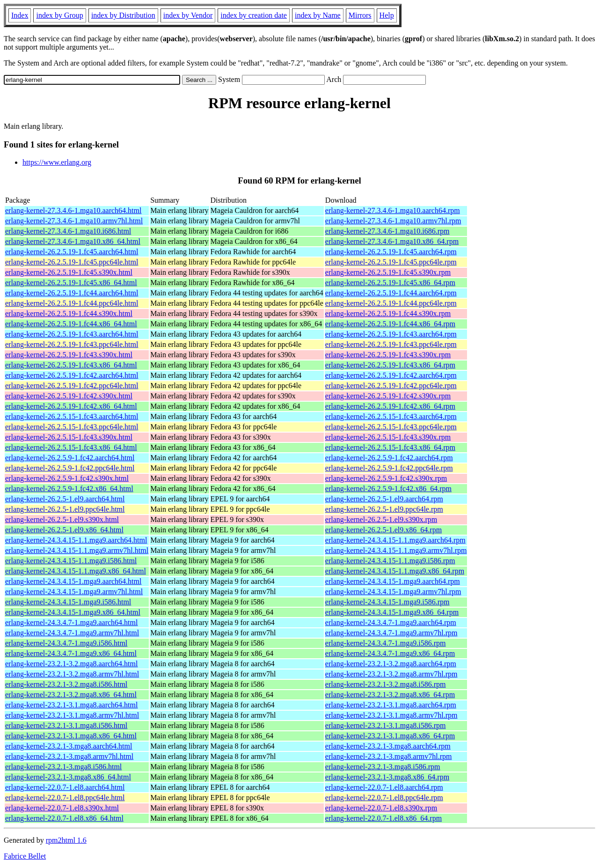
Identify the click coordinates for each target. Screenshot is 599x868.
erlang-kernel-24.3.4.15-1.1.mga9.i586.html (71, 561)
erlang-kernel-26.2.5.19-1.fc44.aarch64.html (72, 293)
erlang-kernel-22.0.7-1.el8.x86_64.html (64, 818)
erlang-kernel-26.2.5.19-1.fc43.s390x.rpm (388, 355)
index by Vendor (188, 15)
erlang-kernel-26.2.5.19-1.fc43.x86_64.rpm (390, 365)
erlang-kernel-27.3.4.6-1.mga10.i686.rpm (387, 231)
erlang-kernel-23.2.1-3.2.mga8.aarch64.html (71, 664)
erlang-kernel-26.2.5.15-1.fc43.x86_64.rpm (390, 447)
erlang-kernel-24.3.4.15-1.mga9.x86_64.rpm (392, 612)
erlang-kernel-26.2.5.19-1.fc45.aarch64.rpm (391, 252)
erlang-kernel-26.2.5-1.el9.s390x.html (62, 519)
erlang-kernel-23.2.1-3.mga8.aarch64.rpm (388, 746)
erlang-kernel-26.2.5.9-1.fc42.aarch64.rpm (389, 458)
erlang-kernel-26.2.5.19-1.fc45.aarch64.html (72, 252)
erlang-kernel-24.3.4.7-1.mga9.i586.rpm (386, 643)
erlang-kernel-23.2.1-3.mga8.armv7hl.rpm (389, 756)
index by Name (318, 15)
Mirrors (360, 15)
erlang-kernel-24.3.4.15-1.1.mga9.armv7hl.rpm (396, 550)
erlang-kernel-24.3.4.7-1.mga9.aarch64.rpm (391, 622)
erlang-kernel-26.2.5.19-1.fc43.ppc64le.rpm (391, 344)
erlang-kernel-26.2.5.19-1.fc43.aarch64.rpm (391, 334)
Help (387, 15)
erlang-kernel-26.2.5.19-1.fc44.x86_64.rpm (390, 324)
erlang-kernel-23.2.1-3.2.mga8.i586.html (66, 684)
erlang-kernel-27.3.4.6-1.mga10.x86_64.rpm (392, 241)
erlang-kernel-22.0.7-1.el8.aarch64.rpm (384, 787)
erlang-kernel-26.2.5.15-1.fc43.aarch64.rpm (391, 416)
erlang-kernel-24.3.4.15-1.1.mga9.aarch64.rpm (395, 540)
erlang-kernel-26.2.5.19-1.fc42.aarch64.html (72, 375)
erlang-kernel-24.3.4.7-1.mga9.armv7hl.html (72, 633)
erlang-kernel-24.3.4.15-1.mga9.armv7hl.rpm (393, 592)
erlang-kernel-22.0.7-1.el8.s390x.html (62, 808)
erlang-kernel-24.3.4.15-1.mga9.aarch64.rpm (393, 581)
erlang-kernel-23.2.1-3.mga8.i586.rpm (383, 767)
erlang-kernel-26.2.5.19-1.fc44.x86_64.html (71, 324)
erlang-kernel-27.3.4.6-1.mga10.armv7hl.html (74, 221)
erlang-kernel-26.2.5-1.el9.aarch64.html (65, 499)
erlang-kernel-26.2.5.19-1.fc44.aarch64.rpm (391, 293)
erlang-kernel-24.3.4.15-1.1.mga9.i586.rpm (390, 561)
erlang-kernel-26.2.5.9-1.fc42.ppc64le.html (70, 468)
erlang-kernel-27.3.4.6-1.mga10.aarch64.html (73, 210)
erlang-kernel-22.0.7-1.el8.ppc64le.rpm (384, 798)
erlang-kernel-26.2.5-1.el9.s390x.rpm (381, 519)
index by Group (59, 15)
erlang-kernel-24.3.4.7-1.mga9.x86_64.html (71, 653)
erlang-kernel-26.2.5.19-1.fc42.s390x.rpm (388, 396)
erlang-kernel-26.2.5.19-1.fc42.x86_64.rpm (390, 406)
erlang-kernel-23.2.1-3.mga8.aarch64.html (69, 746)
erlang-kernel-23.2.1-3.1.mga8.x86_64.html (71, 736)
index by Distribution (123, 15)
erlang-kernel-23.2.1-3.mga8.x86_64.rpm (387, 777)
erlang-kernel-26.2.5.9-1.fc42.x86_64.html (69, 489)
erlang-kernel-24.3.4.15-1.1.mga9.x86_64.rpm (395, 571)
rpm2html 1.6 (66, 840)
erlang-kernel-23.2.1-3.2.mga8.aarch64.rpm (391, 664)
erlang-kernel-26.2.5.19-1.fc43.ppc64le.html (72, 344)
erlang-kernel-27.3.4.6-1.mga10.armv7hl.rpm (393, 221)
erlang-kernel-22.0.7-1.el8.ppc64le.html (65, 798)
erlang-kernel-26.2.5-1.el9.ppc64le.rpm (384, 509)
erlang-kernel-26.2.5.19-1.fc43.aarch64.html (72, 334)
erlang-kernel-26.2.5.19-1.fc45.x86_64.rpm (390, 283)
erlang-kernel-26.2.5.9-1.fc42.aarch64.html (70, 458)
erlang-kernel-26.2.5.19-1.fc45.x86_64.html (71, 283)
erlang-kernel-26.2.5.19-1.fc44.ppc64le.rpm (391, 303)
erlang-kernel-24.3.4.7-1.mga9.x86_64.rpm (390, 653)
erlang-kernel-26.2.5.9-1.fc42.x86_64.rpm (388, 489)
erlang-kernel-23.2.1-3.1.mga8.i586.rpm (386, 725)
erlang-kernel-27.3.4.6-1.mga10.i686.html (68, 231)
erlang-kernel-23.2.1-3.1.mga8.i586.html (66, 725)
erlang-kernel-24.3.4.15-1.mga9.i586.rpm (387, 602)
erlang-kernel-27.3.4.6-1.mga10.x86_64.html (73, 241)
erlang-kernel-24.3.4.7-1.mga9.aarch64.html (71, 622)
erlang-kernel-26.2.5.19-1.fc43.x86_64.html (71, 365)
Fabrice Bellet (25, 856)
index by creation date (254, 15)
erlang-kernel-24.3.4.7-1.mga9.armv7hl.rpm (391, 633)
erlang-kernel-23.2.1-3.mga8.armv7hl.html (69, 756)
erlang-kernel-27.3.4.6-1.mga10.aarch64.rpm (393, 210)
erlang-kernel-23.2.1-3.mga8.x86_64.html (68, 777)
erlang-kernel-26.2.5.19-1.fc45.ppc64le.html (72, 262)
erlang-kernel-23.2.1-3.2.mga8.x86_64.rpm (390, 695)
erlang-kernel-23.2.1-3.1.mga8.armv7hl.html (72, 715)
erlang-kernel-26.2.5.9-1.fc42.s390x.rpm (386, 478)
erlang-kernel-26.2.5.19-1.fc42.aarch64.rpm (391, 375)
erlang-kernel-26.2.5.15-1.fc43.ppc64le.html (72, 427)
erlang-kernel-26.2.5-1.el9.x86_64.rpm (384, 530)
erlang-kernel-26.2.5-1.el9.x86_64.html (64, 530)
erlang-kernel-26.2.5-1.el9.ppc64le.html (65, 509)
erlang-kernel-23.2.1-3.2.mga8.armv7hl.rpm (391, 674)
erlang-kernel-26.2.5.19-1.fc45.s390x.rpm (388, 272)
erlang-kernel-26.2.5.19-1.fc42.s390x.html (69, 396)
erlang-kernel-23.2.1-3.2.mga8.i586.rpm (386, 684)
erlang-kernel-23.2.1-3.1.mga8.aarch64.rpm (391, 705)
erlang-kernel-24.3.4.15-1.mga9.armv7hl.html (74, 592)
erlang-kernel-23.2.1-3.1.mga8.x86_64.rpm (390, 736)
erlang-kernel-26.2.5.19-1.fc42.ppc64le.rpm (391, 386)
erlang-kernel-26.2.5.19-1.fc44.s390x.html (69, 313)
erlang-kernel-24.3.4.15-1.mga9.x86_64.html (73, 612)
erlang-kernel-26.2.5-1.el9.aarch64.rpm (384, 499)
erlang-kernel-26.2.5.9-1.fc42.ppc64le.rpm (389, 468)
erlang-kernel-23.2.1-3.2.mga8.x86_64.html (71, 695)
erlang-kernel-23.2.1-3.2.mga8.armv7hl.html (72, 674)
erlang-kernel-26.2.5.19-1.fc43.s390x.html (69, 355)
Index (20, 15)
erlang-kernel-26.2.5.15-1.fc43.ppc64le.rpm (391, 427)
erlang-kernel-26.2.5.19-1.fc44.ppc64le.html (72, 303)
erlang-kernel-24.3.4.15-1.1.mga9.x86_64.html (76, 571)
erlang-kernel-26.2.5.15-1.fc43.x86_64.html (71, 447)
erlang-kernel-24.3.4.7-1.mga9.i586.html (66, 643)
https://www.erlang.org (57, 162)
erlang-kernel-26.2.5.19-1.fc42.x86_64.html (71, 406)
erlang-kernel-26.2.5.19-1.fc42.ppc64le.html (72, 386)
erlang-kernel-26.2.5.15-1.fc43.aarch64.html (72, 416)
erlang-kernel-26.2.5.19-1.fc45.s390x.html (69, 272)
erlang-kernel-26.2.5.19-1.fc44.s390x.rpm (388, 313)
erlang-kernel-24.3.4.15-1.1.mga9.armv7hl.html (77, 550)
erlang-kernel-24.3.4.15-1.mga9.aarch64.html (73, 581)
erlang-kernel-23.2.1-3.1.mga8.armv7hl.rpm (391, 715)
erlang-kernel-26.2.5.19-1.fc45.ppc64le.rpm (391, 262)
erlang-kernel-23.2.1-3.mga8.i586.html (63, 767)
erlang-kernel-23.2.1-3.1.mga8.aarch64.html (71, 705)
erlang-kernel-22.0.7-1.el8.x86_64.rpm (384, 818)
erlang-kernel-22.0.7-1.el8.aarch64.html (65, 787)
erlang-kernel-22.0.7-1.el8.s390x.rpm (381, 808)
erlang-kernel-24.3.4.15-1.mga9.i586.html (68, 602)
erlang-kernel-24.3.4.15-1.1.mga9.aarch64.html (76, 540)
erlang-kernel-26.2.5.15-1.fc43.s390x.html (69, 437)
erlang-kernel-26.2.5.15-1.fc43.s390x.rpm (388, 437)
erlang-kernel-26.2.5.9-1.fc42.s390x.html (67, 478)
